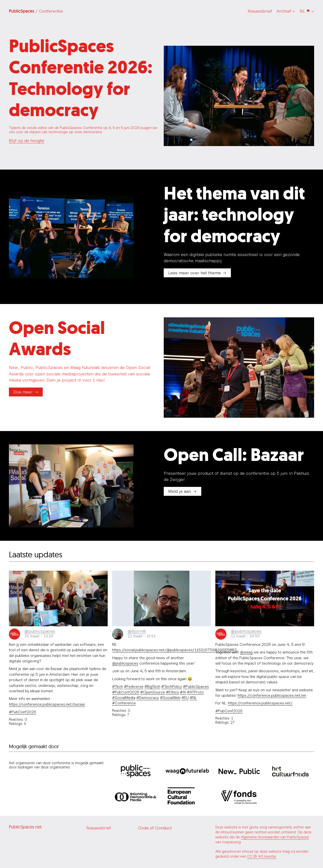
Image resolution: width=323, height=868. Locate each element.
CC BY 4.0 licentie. (262, 856)
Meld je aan (180, 491)
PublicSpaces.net (25, 827)
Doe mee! (23, 392)
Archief (284, 11)
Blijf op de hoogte (27, 141)
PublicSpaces (36, 11)
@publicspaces (40, 631)
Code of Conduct (155, 828)
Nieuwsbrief (260, 11)
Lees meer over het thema (194, 273)
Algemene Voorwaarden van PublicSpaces (275, 837)
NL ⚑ (305, 11)
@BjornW (137, 631)
